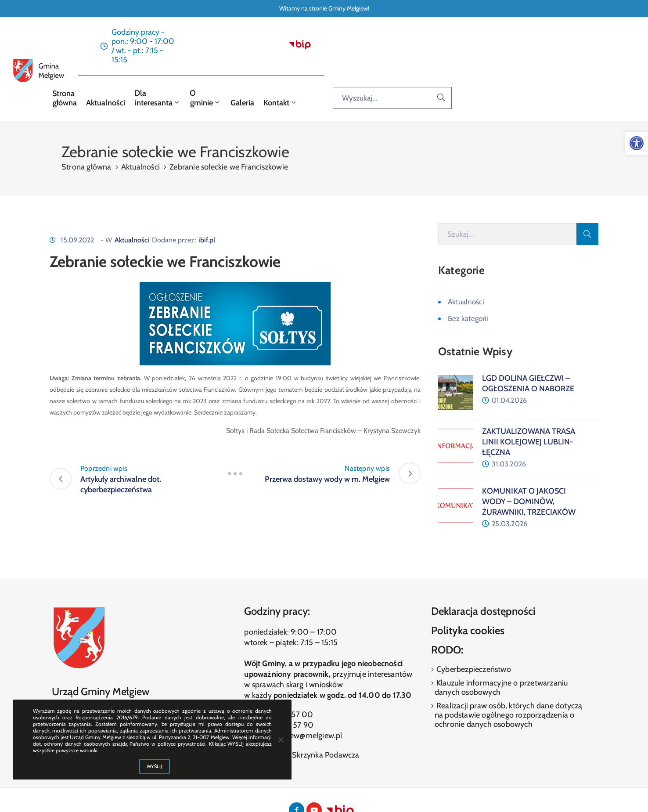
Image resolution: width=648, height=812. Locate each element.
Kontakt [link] (450, 66)
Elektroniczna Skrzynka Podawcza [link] (302, 718)
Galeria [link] (413, 66)
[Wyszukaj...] (565, 65)
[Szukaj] (507, 198)
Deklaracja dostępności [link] (483, 575)
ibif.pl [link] (207, 204)
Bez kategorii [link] (468, 282)
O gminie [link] (371, 66)
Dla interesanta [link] (313, 66)
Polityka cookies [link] (468, 594)
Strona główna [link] (202, 66)
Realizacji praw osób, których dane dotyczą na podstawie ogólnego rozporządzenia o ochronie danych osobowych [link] (509, 679)
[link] (637, 143)
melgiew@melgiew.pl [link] (307, 699)
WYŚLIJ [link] (155, 766)
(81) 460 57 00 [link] (287, 678)
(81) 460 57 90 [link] (287, 689)
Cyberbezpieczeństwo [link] (473, 633)
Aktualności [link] (255, 66)
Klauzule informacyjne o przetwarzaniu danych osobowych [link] (501, 651)
